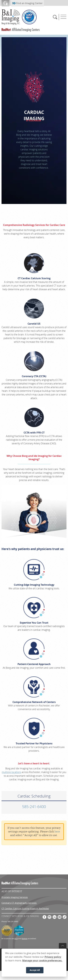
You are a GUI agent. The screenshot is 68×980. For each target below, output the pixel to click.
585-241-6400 (34, 807)
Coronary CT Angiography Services (19, 903)
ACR (16, 938)
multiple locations (11, 772)
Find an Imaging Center (29, 3)
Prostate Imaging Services (15, 897)
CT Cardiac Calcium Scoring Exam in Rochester (25, 908)
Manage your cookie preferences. (42, 961)
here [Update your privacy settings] (57, 832)
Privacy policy (53, 957)
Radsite (25, 938)
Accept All (35, 970)
